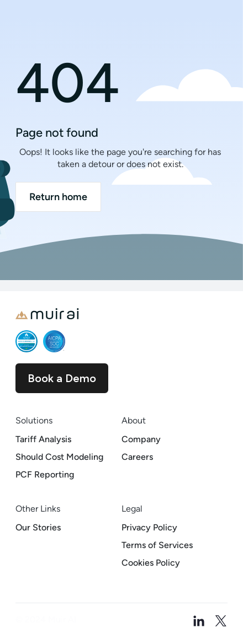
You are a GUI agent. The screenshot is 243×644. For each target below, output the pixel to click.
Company (141, 439)
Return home (58, 197)
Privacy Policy (149, 527)
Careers (137, 457)
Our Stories (38, 527)
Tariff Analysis (43, 439)
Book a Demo (62, 378)
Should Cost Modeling (59, 457)
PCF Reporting (45, 474)
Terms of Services (157, 545)
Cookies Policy (151, 563)
